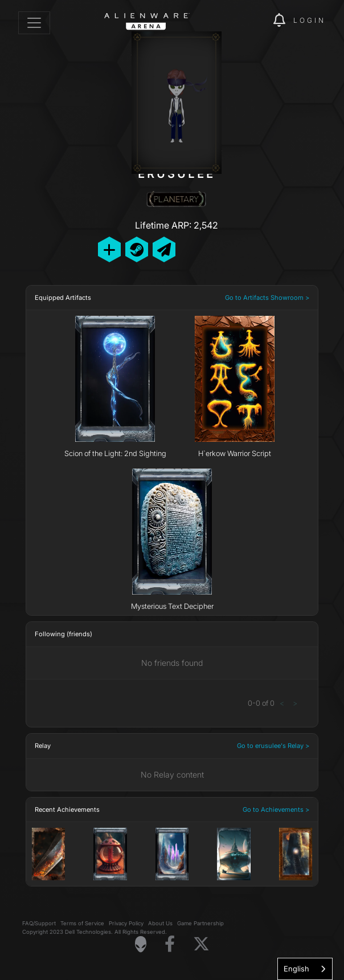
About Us (160, 923)
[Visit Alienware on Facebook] (170, 944)
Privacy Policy (126, 923)
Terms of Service (82, 923)
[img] (259, 21)
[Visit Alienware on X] (201, 944)
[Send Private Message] (164, 249)
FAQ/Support (39, 923)
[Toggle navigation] (34, 23)
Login (310, 20)
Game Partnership (200, 923)
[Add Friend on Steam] (137, 249)
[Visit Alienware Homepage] (141, 944)
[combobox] (305, 969)
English (296, 969)
